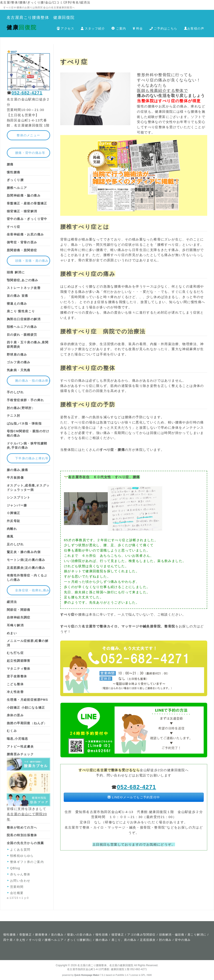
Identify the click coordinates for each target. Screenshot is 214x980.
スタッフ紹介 (93, 28)
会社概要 (17, 893)
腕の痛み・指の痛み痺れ (33, 381)
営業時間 (17, 887)
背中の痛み (183, 940)
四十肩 (8, 940)
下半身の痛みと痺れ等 (32, 458)
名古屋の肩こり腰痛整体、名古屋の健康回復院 (105, 965)
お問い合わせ (20, 881)
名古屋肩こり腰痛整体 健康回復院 (41, 18)
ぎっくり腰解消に (80, 940)
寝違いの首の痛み (80, 935)
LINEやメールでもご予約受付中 (134, 797)
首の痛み (57, 935)
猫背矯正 (118, 935)
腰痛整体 (41, 935)
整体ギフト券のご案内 (27, 862)
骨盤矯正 (26, 935)
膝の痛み (102, 940)
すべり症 (35, 940)
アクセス (66, 28)
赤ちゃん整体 (20, 874)
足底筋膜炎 (148, 940)
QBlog (15, 868)
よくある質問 (20, 850)
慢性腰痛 (10, 935)
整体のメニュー (28, 135)
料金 (138, 28)
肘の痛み (165, 940)
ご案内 (119, 28)
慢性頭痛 (102, 935)
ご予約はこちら (164, 28)
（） (27, 723)
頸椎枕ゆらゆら (22, 856)
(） (21, 408)
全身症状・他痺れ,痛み (32, 590)
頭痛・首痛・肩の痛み (32, 261)
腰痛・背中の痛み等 (30, 153)
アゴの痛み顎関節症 (141, 935)
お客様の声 (194, 28)
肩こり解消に (197, 935)
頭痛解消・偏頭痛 (172, 935)
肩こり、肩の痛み (124, 940)
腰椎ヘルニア (54, 940)
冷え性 (21, 940)
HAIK (149, 975)
